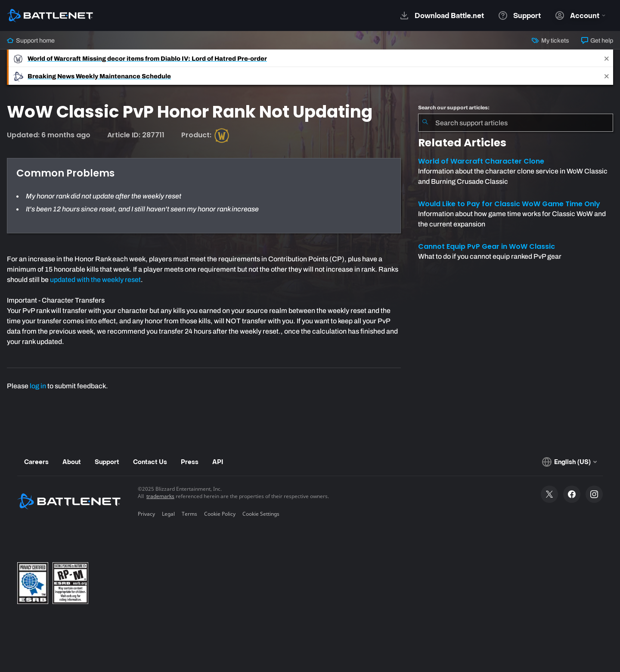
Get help (597, 40)
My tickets (550, 40)
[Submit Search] (425, 123)
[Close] (607, 58)
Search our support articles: (454, 108)
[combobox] (516, 123)
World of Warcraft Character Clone (481, 161)
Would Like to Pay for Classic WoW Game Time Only (509, 204)
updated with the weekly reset (95, 280)
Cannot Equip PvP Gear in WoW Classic (487, 246)
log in (38, 386)
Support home (31, 40)
